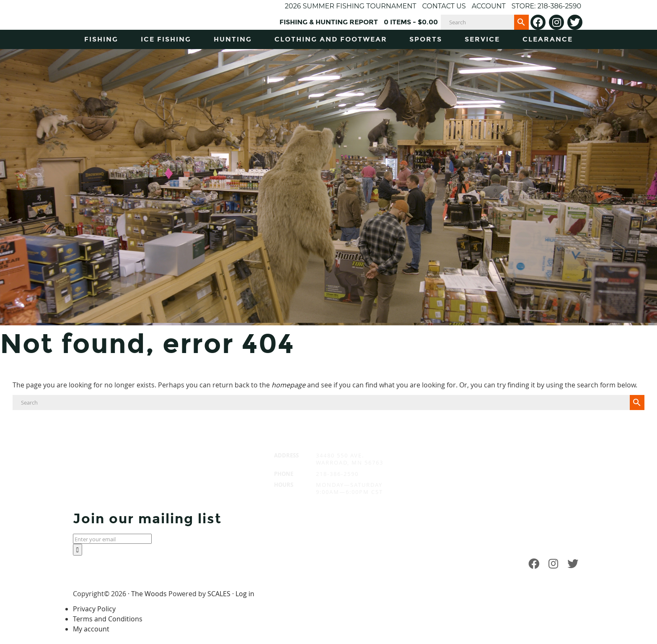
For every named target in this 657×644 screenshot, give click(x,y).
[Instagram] (556, 22)
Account (489, 6)
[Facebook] (538, 22)
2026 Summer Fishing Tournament (351, 6)
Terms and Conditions (108, 619)
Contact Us (444, 6)
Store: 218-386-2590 (546, 6)
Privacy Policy (94, 609)
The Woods (149, 594)
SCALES (219, 594)
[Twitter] (575, 22)
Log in (245, 594)
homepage (288, 385)
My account (91, 629)
